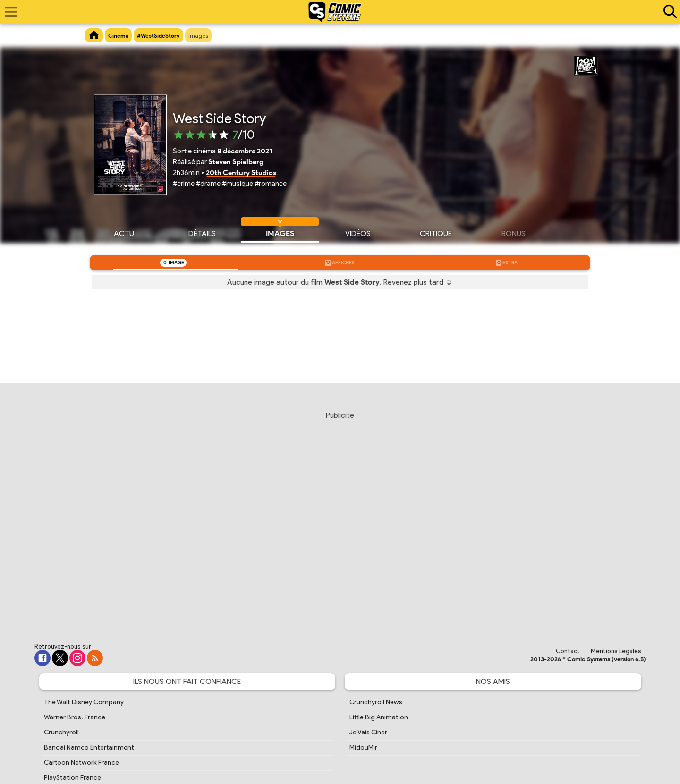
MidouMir (363, 747)
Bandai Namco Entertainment (89, 747)
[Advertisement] (340, 515)
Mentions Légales (616, 651)
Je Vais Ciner (368, 732)
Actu (124, 232)
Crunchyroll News (376, 702)
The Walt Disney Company (84, 702)
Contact (568, 651)
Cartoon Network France (81, 763)
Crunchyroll (61, 732)
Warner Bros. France (75, 717)
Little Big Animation (379, 717)
